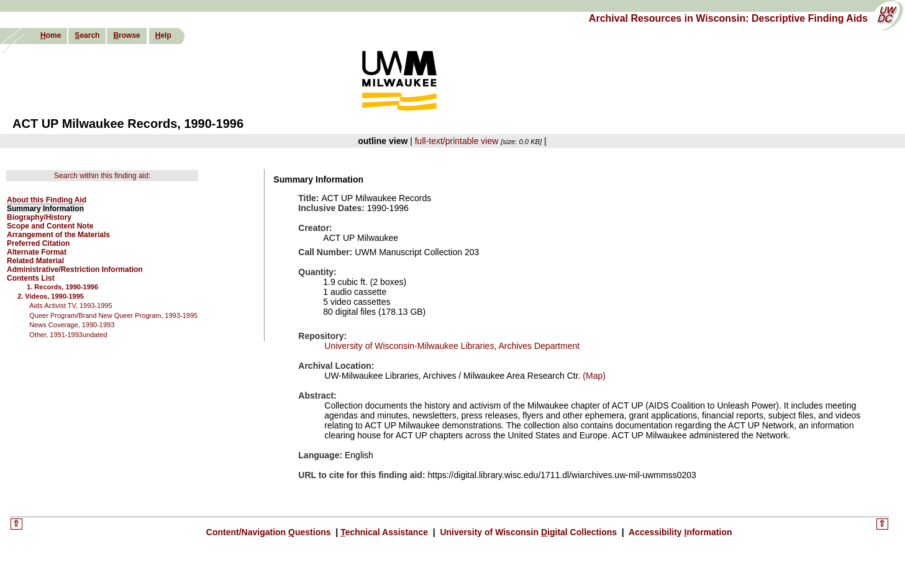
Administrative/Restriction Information (75, 269)
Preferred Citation (38, 243)
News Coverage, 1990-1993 (72, 325)
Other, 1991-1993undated (68, 335)
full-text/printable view (457, 141)
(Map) (593, 376)
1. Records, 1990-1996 (62, 287)
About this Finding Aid (47, 200)
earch (87, 35)
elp (163, 35)
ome (51, 35)
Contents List (31, 278)
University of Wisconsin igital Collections (529, 532)
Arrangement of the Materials (58, 235)
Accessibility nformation (680, 532)
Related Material (35, 261)
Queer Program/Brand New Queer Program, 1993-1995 (113, 315)
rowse (126, 35)
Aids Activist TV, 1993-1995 (70, 305)
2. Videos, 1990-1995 (51, 296)
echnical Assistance (385, 532)
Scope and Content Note (50, 226)
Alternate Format (37, 252)
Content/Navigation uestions (270, 532)
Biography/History (39, 217)
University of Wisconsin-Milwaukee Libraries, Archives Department (452, 346)
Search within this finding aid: (102, 176)
